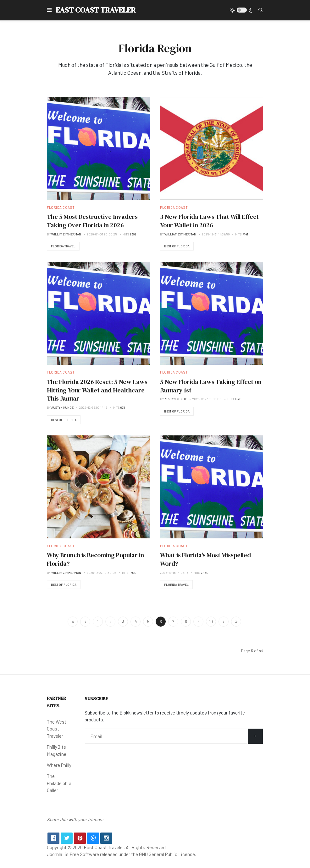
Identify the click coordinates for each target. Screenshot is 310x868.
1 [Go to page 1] (98, 622)
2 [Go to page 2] (111, 622)
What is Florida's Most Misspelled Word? (205, 559)
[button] (49, 10)
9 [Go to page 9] (199, 622)
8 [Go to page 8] (186, 622)
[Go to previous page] (85, 622)
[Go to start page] (73, 622)
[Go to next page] (224, 622)
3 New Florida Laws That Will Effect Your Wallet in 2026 (209, 221)
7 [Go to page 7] (173, 622)
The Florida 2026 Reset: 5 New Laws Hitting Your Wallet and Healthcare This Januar (97, 390)
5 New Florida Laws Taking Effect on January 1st (211, 386)
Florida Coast (61, 207)
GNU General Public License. (167, 854)
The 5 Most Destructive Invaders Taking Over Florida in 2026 (92, 221)
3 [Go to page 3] (123, 622)
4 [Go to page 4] (136, 622)
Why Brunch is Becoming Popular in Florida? (95, 559)
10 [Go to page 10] (211, 622)
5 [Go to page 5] (148, 622)
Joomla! (55, 854)
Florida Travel (63, 246)
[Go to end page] (236, 622)
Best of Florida (177, 246)
